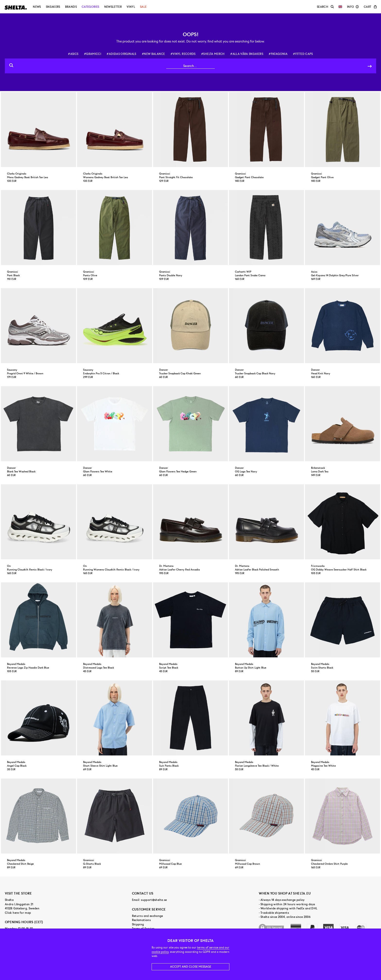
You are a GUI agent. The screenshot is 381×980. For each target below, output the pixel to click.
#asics (73, 54)
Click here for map (18, 913)
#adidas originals (121, 54)
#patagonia (278, 54)
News (37, 7)
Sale (143, 7)
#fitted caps (303, 54)
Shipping (138, 924)
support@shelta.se (154, 900)
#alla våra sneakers (247, 54)
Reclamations (141, 920)
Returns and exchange (147, 916)
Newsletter (113, 7)
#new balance (153, 54)
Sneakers (53, 7)
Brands (71, 7)
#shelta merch (213, 54)
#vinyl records (183, 54)
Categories (91, 7)
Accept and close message (191, 967)
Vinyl (131, 7)
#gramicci (93, 54)
